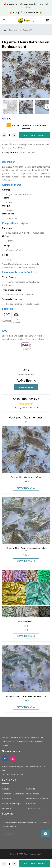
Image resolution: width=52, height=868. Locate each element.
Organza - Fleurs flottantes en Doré (26, 477)
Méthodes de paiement (37, 799)
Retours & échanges (12, 803)
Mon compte (32, 794)
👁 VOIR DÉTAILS (26, 488)
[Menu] (4, 20)
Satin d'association (26, 621)
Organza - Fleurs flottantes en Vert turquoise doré (26, 549)
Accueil (6, 789)
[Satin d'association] (26, 594)
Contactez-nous (34, 808)
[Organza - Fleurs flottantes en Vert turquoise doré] (26, 521)
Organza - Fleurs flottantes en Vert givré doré (26, 696)
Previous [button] (5, 107)
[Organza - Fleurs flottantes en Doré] (26, 450)
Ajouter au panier (34, 135)
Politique (6, 799)
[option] (26, 74)
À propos (31, 789)
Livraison (6, 808)
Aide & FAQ (32, 803)
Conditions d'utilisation (13, 794)
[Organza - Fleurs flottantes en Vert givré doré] (26, 669)
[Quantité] (9, 135)
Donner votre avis (26, 387)
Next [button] (47, 107)
